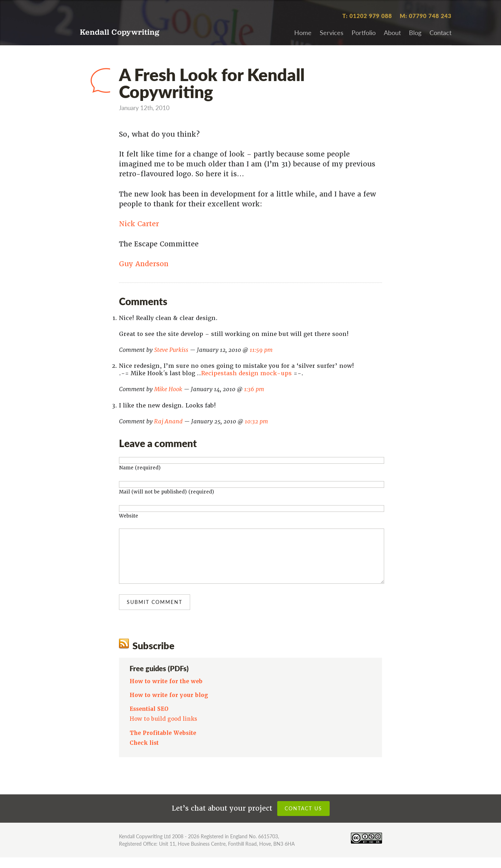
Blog (415, 32)
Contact (440, 32)
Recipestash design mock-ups (246, 373)
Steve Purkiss (171, 350)
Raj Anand (168, 421)
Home (303, 32)
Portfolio (364, 32)
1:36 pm (254, 389)
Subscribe (153, 656)
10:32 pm (256, 421)
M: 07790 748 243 (426, 16)
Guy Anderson (144, 264)
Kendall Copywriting (120, 33)
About (392, 32)
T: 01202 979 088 (367, 16)
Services (332, 32)
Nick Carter (139, 224)
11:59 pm (261, 350)
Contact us (303, 819)
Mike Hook (168, 389)
